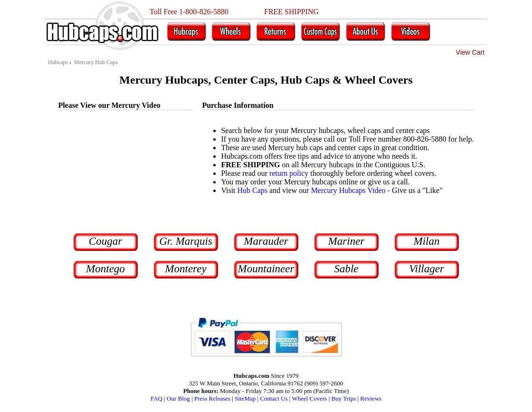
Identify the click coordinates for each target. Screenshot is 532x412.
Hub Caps (253, 190)
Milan (427, 241)
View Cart (470, 52)
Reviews (371, 398)
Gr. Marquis (186, 241)
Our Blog (178, 398)
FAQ (157, 398)
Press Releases (212, 398)
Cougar (105, 241)
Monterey (185, 269)
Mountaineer (266, 269)
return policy (289, 173)
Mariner (347, 241)
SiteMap (245, 398)
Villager (427, 269)
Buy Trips (344, 398)
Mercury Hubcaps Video (348, 190)
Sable (346, 269)
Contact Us (274, 398)
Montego (105, 269)
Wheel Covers (309, 398)
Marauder (266, 241)
